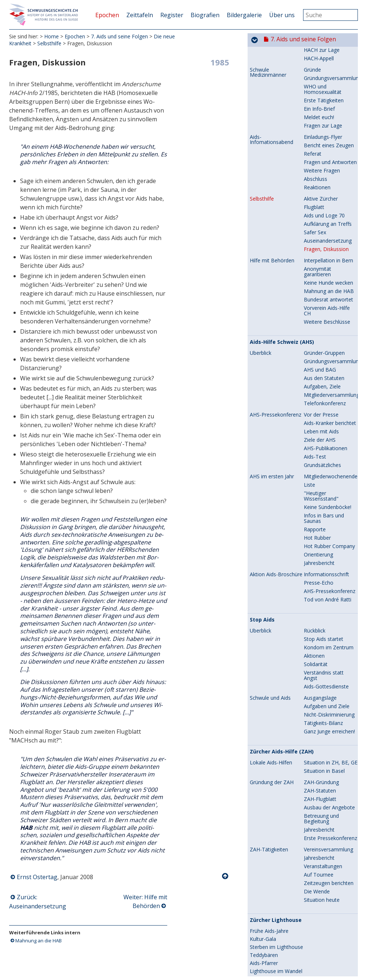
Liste (309, 350)
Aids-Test (315, 322)
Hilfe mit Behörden (272, 126)
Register (172, 15)
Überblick (261, 218)
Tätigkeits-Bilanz (323, 588)
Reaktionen (317, 52)
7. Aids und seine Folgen (119, 36)
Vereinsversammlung (328, 715)
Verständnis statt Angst (324, 540)
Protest (259, 896)
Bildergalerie (244, 15)
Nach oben (226, 876)
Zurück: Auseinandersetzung (38, 902)
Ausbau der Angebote (329, 673)
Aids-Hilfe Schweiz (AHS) (282, 207)
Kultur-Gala (263, 804)
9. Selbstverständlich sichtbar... (311, 968)
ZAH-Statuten (320, 656)
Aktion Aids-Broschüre (276, 440)
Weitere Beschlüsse (327, 187)
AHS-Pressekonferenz (276, 280)
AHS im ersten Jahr (272, 342)
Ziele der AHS (320, 305)
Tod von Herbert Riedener (269, 915)
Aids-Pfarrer (264, 828)
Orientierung (318, 420)
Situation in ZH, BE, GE (331, 628)
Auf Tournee (319, 740)
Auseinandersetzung (328, 106)
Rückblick (315, 496)
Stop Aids (262, 485)
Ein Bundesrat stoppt (275, 888)
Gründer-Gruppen (324, 218)
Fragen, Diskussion (326, 114)
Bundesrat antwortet (328, 165)
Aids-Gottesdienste (326, 552)
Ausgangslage (320, 563)
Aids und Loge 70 (324, 81)
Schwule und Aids (270, 563)
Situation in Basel (324, 636)
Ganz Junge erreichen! (329, 597)
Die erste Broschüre (274, 872)
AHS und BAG (320, 235)
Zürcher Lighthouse (276, 785)
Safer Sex (315, 97)
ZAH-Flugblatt (320, 664)
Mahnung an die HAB (39, 941)
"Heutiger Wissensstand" (321, 361)
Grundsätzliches (322, 330)
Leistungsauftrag (270, 844)
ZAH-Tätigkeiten (269, 715)
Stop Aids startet (324, 504)
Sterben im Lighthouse (276, 812)
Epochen (107, 15)
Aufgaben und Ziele (327, 571)
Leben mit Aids (321, 297)
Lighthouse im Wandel (276, 836)
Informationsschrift (326, 439)
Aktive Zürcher (321, 64)
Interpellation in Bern (328, 126)
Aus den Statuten (324, 243)
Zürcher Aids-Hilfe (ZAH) (282, 617)
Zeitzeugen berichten (329, 748)
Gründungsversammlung (333, 226)
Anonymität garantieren (318, 137)
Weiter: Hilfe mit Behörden (145, 901)
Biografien (205, 15)
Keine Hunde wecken (328, 148)
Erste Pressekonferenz (330, 703)
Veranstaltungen (323, 731)
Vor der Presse (321, 280)
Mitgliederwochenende (331, 341)
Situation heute (322, 765)
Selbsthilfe (49, 43)
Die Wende (317, 757)
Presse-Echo (319, 448)
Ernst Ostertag (37, 877)
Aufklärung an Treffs (328, 89)
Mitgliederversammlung (332, 260)
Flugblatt (314, 72)
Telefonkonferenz (325, 268)
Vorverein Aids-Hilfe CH (327, 176)
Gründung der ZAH (272, 647)
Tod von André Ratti (328, 465)
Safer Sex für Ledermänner (285, 861)
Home (51, 36)
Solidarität (316, 529)
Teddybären (264, 820)
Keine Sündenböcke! (328, 372)
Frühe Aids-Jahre (269, 796)
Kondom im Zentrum (329, 512)
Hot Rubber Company (329, 411)
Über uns (282, 15)
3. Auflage (261, 904)
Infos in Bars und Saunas (324, 383)
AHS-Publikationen (326, 313)
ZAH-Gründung (321, 647)
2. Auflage (261, 880)
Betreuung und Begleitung (321, 684)
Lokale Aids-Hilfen (271, 628)
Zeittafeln (140, 15)
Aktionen (314, 521)
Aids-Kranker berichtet (330, 288)
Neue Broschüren (271, 926)
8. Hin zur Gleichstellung (304, 953)
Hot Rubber (317, 403)
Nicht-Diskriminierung (329, 580)
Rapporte (315, 394)
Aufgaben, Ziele (322, 252)
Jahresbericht (319, 428)
